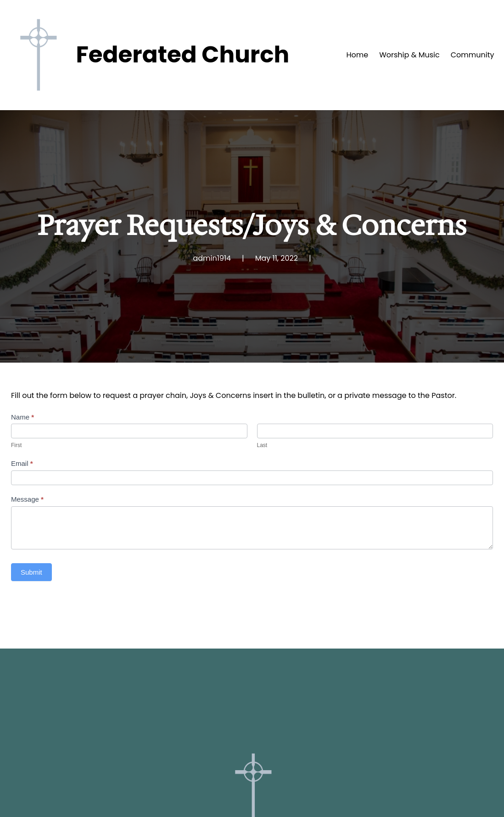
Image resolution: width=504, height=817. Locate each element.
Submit (31, 572)
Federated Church (182, 55)
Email (22, 463)
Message (27, 499)
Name (22, 417)
